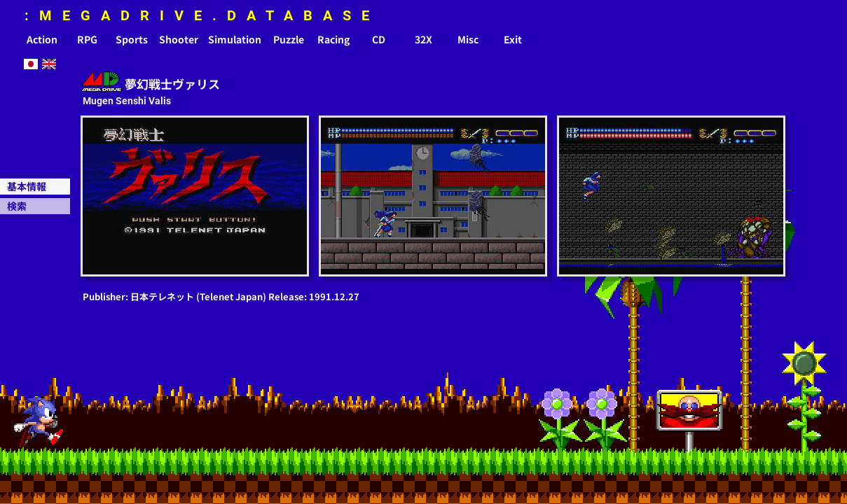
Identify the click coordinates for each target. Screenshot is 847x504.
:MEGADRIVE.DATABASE (202, 15)
